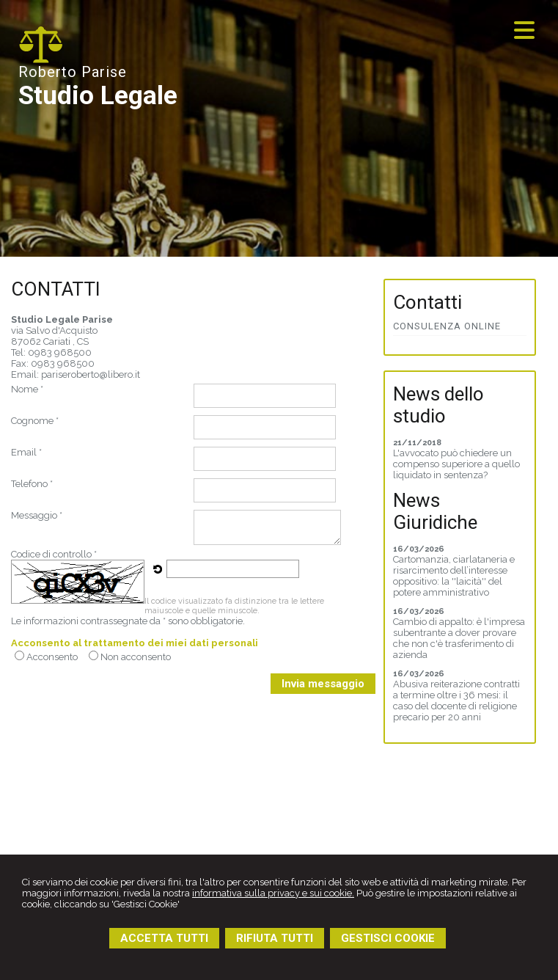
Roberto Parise (73, 72)
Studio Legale (98, 96)
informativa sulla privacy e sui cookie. (273, 893)
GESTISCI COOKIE (388, 938)
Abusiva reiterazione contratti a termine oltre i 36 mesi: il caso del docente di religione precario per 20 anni (456, 701)
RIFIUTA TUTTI (275, 938)
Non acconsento (136, 657)
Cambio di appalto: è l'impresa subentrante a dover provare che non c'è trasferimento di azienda (459, 638)
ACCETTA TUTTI (164, 938)
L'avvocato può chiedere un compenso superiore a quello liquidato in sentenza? (456, 464)
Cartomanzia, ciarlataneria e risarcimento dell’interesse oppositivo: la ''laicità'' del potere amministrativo (454, 576)
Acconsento (52, 657)
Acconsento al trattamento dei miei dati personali (135, 643)
